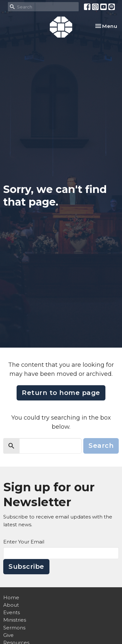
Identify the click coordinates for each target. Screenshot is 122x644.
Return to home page (61, 393)
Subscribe (26, 566)
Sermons (14, 628)
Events (12, 612)
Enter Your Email (24, 542)
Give (8, 635)
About (11, 605)
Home (11, 597)
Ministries (15, 620)
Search (101, 446)
